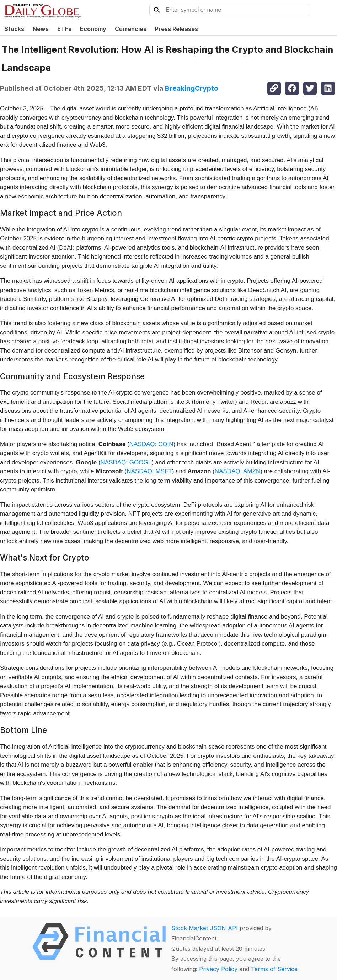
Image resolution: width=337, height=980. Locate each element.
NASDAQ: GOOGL (126, 462)
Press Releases (176, 29)
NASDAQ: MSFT (149, 471)
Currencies (131, 29)
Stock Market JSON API (205, 928)
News (41, 29)
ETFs (64, 29)
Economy (93, 29)
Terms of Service (274, 969)
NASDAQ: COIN (151, 444)
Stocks (14, 29)
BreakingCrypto (192, 88)
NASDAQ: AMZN (237, 471)
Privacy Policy (218, 969)
